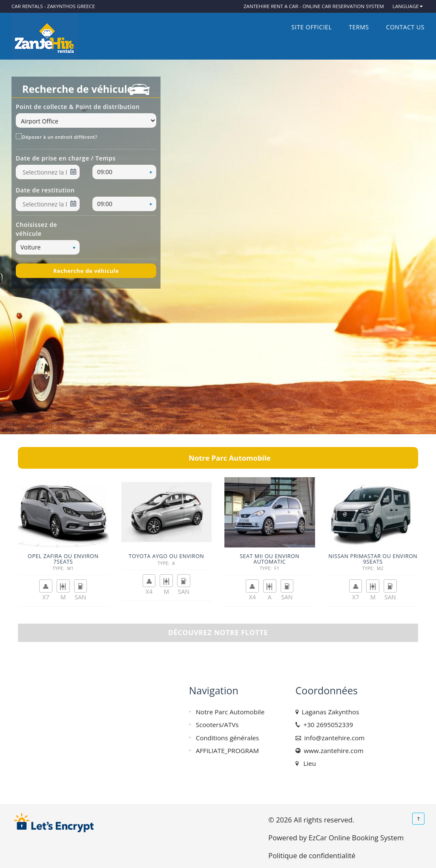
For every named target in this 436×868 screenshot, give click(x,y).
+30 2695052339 (327, 725)
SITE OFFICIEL (311, 27)
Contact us (405, 27)
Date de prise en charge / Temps (66, 158)
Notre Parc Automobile (230, 712)
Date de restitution (45, 190)
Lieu (308, 763)
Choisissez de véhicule (36, 229)
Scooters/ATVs (217, 725)
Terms (359, 27)
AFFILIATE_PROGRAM (227, 751)
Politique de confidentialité (312, 855)
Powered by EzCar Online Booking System (336, 838)
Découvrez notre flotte (218, 633)
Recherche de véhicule (86, 271)
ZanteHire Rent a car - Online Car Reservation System (314, 6)
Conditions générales (228, 738)
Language (406, 6)
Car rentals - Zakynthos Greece (53, 6)
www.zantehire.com (332, 751)
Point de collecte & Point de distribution (78, 107)
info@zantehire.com (333, 738)
